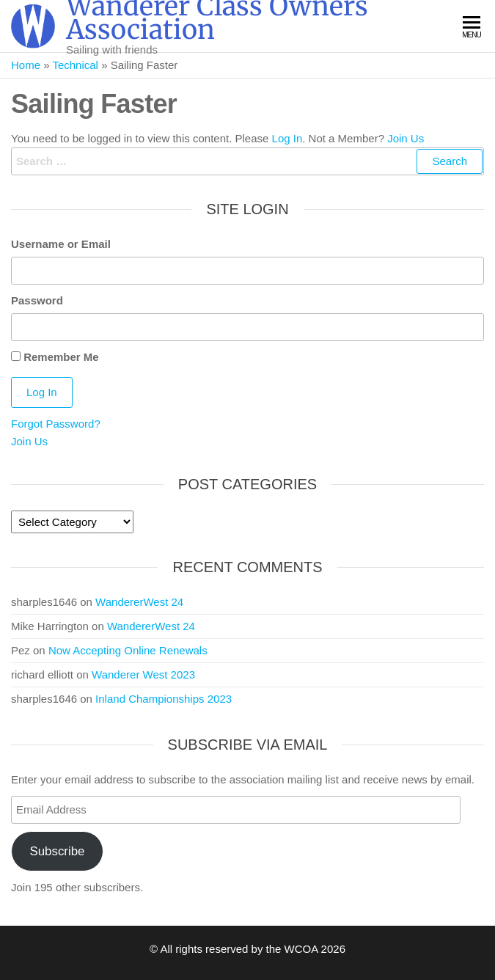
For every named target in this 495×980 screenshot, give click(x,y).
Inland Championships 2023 (164, 699)
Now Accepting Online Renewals (128, 650)
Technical (75, 65)
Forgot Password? (56, 424)
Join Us (406, 138)
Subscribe (57, 851)
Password (37, 300)
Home (26, 65)
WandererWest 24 (139, 602)
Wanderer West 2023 (143, 674)
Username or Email (61, 244)
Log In (287, 138)
